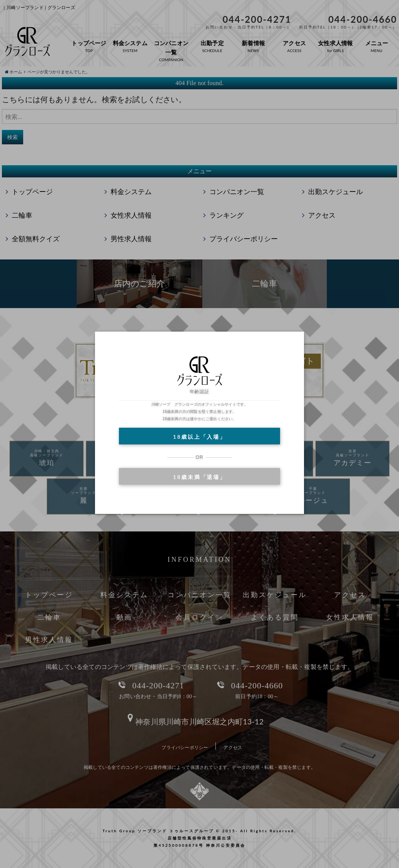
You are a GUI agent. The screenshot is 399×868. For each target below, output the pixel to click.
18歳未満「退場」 (199, 477)
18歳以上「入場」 (199, 437)
